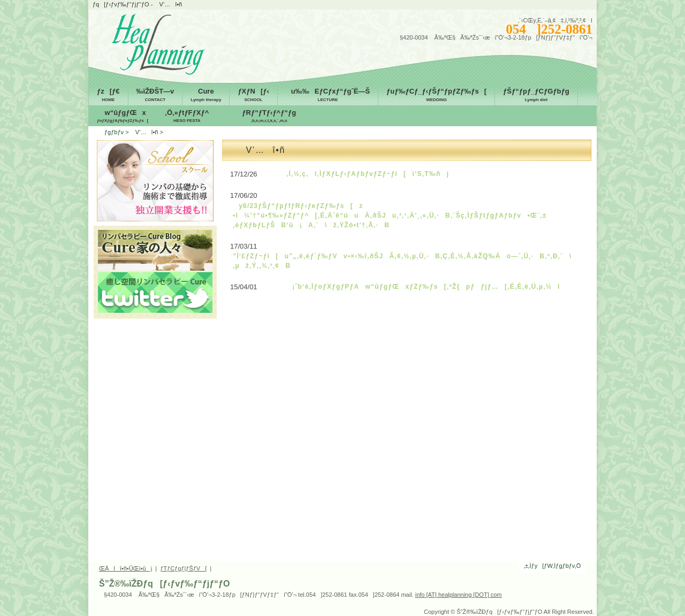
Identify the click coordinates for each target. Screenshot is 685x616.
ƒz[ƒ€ (108, 95)
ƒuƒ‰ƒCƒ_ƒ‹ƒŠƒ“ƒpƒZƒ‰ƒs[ (436, 95)
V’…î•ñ (144, 132)
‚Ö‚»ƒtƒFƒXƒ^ (187, 117)
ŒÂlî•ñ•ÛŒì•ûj (125, 568)
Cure (206, 95)
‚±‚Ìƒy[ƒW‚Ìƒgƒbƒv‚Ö (553, 566)
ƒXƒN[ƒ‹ (253, 95)
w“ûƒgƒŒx (123, 117)
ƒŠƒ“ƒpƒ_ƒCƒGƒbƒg (536, 95)
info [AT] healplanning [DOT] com (459, 595)
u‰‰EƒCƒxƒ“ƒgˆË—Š (328, 95)
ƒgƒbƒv (114, 132)
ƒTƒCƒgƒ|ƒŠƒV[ (183, 568)
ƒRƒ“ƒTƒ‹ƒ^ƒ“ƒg (269, 117)
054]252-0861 (549, 29)
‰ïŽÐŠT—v (155, 95)
